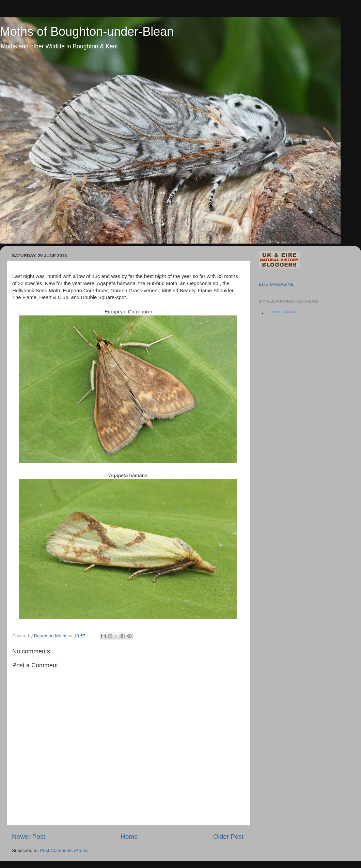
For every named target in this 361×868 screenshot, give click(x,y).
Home (129, 836)
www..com (284, 311)
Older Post (228, 836)
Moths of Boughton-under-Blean (87, 32)
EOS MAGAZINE (276, 284)
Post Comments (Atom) (64, 850)
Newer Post (29, 836)
